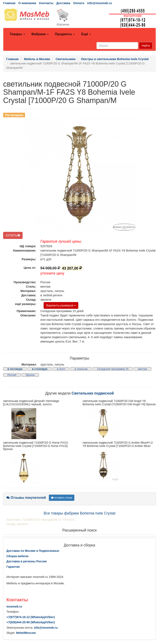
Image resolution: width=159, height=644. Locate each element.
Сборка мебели (17, 556)
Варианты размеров (61, 305)
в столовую (40, 369)
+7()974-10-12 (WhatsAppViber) (31, 617)
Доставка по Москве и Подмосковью (33, 551)
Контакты (46, 3)
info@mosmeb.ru (100, 3)
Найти (146, 46)
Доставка (63, 3)
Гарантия (13, 567)
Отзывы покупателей (26, 498)
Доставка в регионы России (27, 561)
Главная (9, 3)
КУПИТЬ (13, 235)
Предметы (65, 34)
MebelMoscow (26, 633)
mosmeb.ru (14, 606)
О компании (27, 3)
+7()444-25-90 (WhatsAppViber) (31, 622)
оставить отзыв (62, 498)
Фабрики (40, 34)
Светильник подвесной (93, 393)
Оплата (79, 3)
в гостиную (15, 369)
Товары (17, 34)
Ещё (86, 34)
